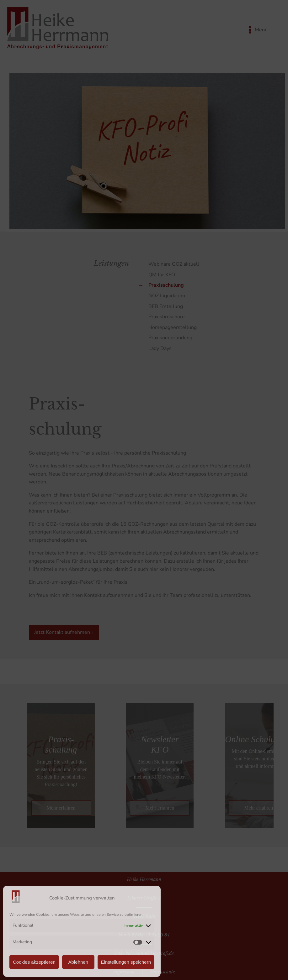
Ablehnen (78, 962)
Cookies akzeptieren (34, 962)
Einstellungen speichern (126, 962)
